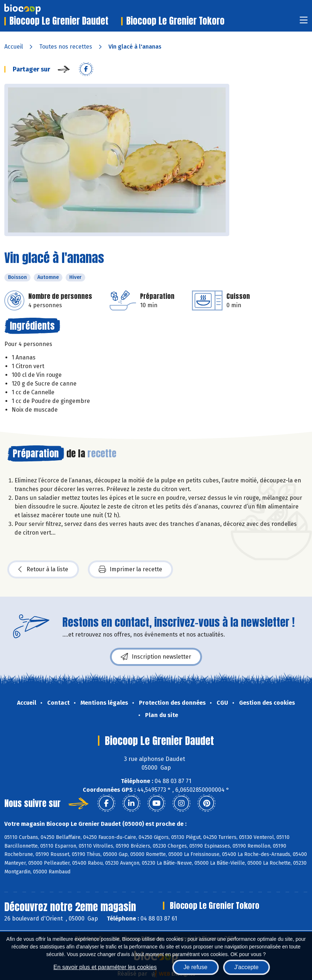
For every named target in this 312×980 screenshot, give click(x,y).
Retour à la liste (43, 569)
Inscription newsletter (156, 657)
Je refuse (196, 967)
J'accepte (247, 967)
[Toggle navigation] (304, 22)
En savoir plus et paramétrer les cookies (105, 967)
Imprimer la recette (130, 569)
